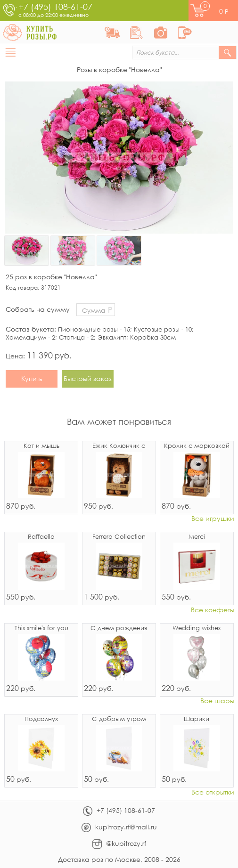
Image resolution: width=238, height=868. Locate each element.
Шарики (197, 719)
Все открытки (213, 792)
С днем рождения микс (119, 629)
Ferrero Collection (119, 537)
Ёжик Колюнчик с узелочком (119, 446)
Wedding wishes (197, 629)
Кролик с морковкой (197, 446)
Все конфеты (213, 610)
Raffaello (41, 537)
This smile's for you (41, 629)
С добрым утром (119, 719)
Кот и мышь (41, 446)
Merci (197, 537)
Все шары (217, 701)
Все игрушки (213, 519)
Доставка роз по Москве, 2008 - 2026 (119, 859)
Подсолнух (41, 719)
